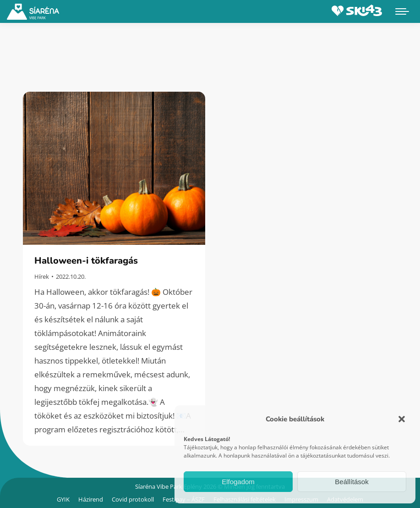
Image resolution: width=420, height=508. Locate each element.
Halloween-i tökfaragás (86, 261)
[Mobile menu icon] (402, 11)
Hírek (42, 276)
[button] (402, 419)
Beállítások (352, 482)
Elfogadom (238, 482)
